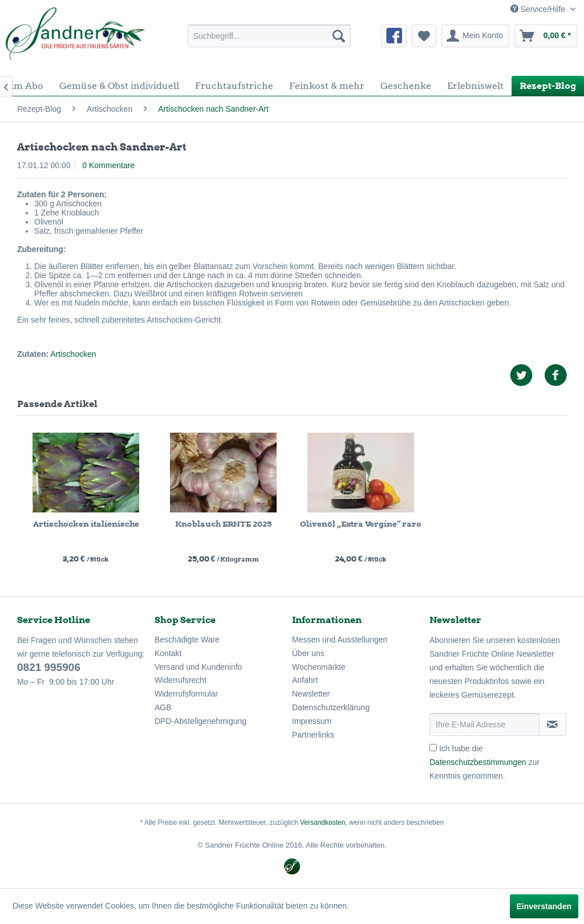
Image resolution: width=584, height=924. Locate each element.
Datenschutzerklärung (331, 707)
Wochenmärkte (319, 667)
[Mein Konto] (475, 36)
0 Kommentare (108, 165)
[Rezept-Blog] (548, 86)
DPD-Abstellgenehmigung (200, 721)
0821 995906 (49, 667)
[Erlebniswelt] (475, 86)
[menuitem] (269, 36)
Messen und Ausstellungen (340, 640)
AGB (163, 707)
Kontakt (168, 653)
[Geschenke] (406, 86)
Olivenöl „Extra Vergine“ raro (361, 524)
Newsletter (311, 694)
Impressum (312, 721)
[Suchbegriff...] (269, 36)
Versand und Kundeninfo (198, 667)
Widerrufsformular (186, 694)
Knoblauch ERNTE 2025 (223, 524)
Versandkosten (323, 823)
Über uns (308, 653)
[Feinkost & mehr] (327, 86)
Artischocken (73, 354)
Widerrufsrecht (181, 680)
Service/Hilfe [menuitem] (539, 9)
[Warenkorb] (546, 36)
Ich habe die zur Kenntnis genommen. (484, 762)
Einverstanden (544, 906)
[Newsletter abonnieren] (553, 724)
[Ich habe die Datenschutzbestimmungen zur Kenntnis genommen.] (433, 748)
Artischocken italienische (86, 524)
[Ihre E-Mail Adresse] (484, 724)
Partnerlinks (313, 735)
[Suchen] (339, 36)
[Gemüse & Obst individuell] (119, 86)
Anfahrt (305, 680)
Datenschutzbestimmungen (478, 762)
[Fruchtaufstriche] (234, 86)
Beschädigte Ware (187, 640)
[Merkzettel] (424, 36)
